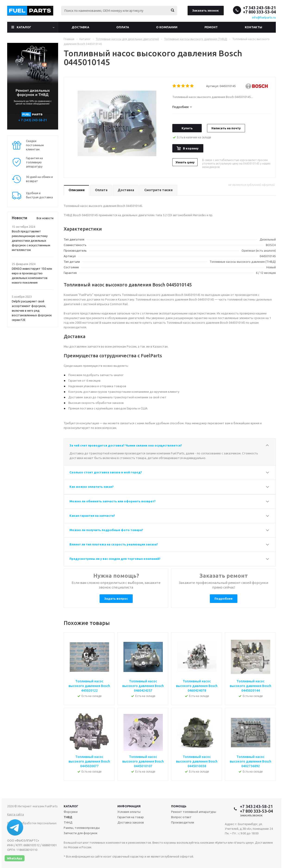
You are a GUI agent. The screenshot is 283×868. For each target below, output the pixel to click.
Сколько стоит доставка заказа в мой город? (106, 472)
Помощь (179, 806)
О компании (167, 27)
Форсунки (71, 812)
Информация (129, 806)
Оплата (123, 27)
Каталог (24, 27)
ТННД (68, 822)
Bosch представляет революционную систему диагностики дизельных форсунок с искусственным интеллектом (31, 241)
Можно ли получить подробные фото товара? (106, 530)
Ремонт (211, 27)
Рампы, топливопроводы (82, 828)
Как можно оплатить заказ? (92, 487)
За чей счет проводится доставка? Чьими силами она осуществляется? (126, 445)
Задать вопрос (116, 599)
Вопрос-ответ (181, 817)
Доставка (80, 27)
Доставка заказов (131, 822)
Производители (183, 822)
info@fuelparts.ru (264, 17)
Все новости (45, 218)
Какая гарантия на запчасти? (92, 516)
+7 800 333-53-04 (259, 12)
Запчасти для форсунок (81, 833)
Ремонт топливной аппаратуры (194, 812)
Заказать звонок (206, 10)
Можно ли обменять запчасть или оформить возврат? (113, 501)
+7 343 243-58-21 (259, 8)
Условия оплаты (129, 812)
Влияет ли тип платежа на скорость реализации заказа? (114, 544)
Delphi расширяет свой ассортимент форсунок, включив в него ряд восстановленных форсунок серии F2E (32, 310)
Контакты (253, 27)
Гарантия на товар (131, 817)
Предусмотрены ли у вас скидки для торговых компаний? (115, 559)
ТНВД (68, 817)
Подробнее (223, 599)
